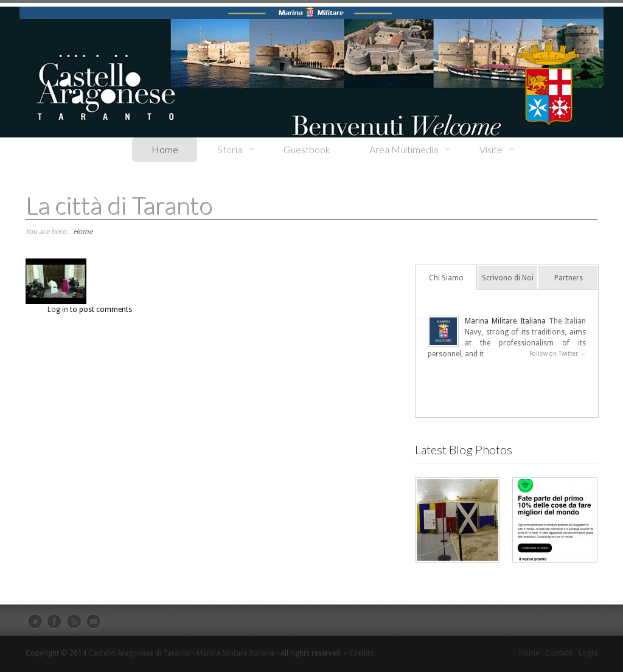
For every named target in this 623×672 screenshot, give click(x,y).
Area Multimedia (400, 150)
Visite (487, 150)
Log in (58, 310)
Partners (569, 278)
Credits (362, 653)
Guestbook (307, 149)
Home (165, 149)
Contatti (559, 653)
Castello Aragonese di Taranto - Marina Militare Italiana (181, 653)
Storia (226, 150)
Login (588, 653)
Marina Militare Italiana (505, 321)
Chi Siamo (446, 278)
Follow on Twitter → (558, 354)
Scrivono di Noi (508, 278)
